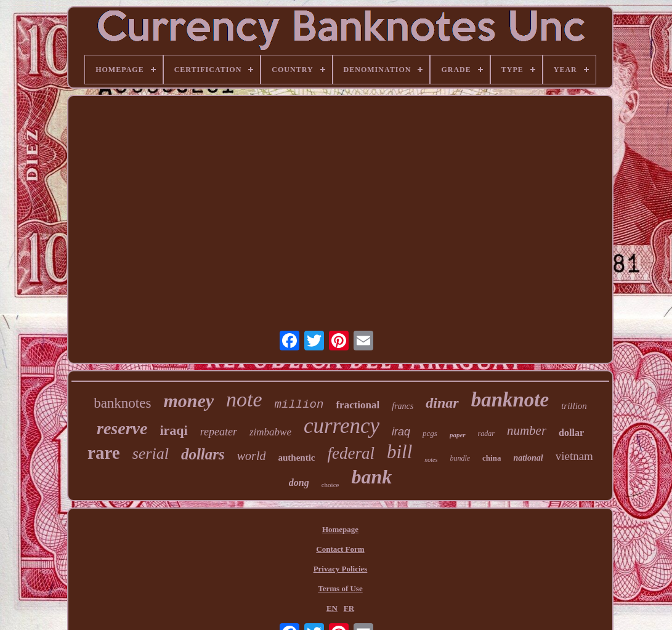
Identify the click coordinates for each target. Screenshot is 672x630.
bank (371, 477)
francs (403, 406)
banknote (510, 400)
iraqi (173, 430)
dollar (571, 433)
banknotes (122, 403)
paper (458, 435)
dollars (203, 454)
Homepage (340, 529)
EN (332, 608)
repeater (219, 432)
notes (431, 460)
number (527, 430)
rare (104, 453)
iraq (401, 432)
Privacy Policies (341, 569)
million (299, 405)
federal (350, 453)
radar (486, 434)
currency (342, 426)
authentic (296, 458)
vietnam (574, 456)
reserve (122, 428)
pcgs (430, 433)
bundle (460, 458)
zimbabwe (270, 432)
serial (151, 454)
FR (349, 608)
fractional (358, 405)
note (244, 399)
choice (330, 485)
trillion (574, 406)
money (188, 401)
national (528, 458)
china (492, 458)
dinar (442, 403)
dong (299, 483)
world (252, 456)
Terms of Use (340, 588)
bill (399, 452)
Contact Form (340, 549)
